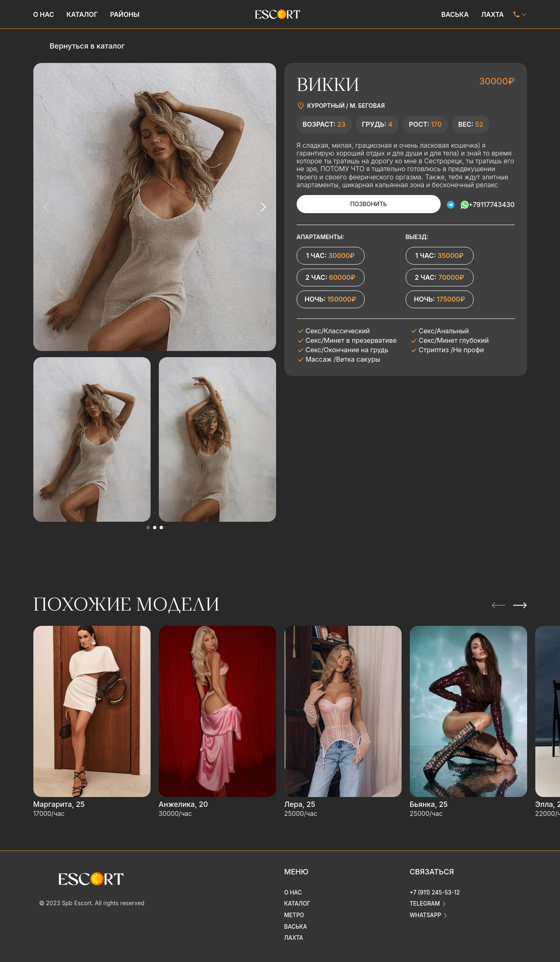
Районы (125, 14)
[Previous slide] (46, 207)
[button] (148, 527)
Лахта (492, 14)
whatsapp (426, 910)
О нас (44, 14)
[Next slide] (263, 207)
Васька (455, 14)
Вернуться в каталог (87, 46)
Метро (295, 910)
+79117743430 (492, 204)
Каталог (82, 14)
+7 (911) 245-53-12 (436, 887)
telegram (425, 898)
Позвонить (358, 204)
